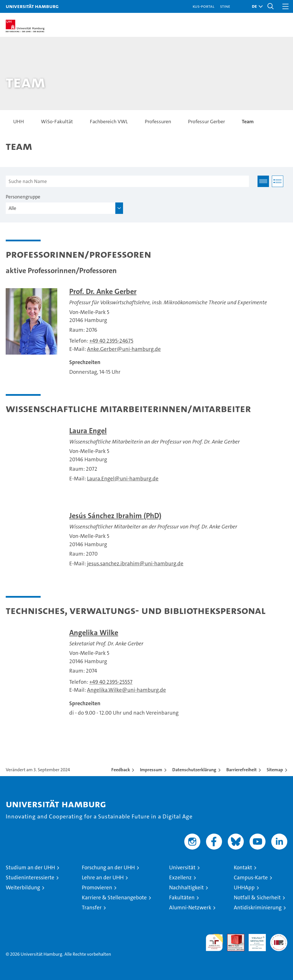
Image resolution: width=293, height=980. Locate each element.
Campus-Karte (251, 877)
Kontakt (243, 867)
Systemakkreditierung (279, 937)
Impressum (151, 770)
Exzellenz (180, 877)
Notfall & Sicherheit (257, 897)
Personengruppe (23, 197)
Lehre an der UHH (103, 877)
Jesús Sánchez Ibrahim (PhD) (115, 516)
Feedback (121, 770)
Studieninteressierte (30, 877)
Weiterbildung (23, 887)
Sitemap (275, 770)
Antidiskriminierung (258, 908)
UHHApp (244, 887)
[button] (256, 6)
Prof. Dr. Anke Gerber (103, 292)
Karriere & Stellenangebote (114, 897)
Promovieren (97, 887)
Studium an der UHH (30, 867)
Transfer (92, 908)
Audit (233, 937)
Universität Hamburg (32, 6)
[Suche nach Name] (127, 181)
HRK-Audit (254, 940)
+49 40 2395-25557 (111, 682)
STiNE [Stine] (225, 6)
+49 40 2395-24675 (111, 341)
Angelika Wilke (94, 633)
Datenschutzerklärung (194, 770)
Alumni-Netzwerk (190, 908)
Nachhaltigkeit (186, 887)
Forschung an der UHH (108, 867)
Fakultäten (182, 897)
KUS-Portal (203, 6)
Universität (182, 867)
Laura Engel (88, 431)
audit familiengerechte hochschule (214, 943)
